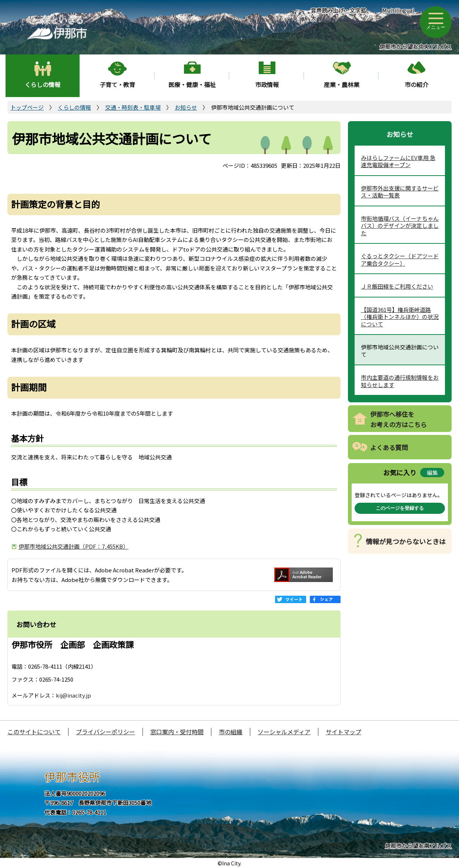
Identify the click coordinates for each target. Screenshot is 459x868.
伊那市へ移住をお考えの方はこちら (398, 419)
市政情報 (267, 84)
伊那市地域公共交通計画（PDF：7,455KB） (73, 546)
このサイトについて (34, 732)
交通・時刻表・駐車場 (133, 107)
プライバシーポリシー (105, 732)
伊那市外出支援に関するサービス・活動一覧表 (400, 192)
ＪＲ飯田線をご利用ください (397, 286)
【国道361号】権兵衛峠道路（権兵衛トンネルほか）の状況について (400, 317)
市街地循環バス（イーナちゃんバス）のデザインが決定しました (400, 226)
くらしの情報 (43, 84)
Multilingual (398, 10)
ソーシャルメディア (284, 732)
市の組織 (231, 732)
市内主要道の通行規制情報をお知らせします (400, 381)
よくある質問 (389, 447)
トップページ (27, 107)
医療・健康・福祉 (192, 84)
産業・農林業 (342, 84)
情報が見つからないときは (406, 541)
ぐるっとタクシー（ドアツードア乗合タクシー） (400, 260)
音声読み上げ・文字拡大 (338, 14)
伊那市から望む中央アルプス (416, 46)
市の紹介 (416, 84)
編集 (432, 473)
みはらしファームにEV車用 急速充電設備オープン (398, 161)
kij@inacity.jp (73, 695)
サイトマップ (344, 732)
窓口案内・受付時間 (177, 732)
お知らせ (186, 107)
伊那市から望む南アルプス (418, 846)
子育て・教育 (117, 84)
